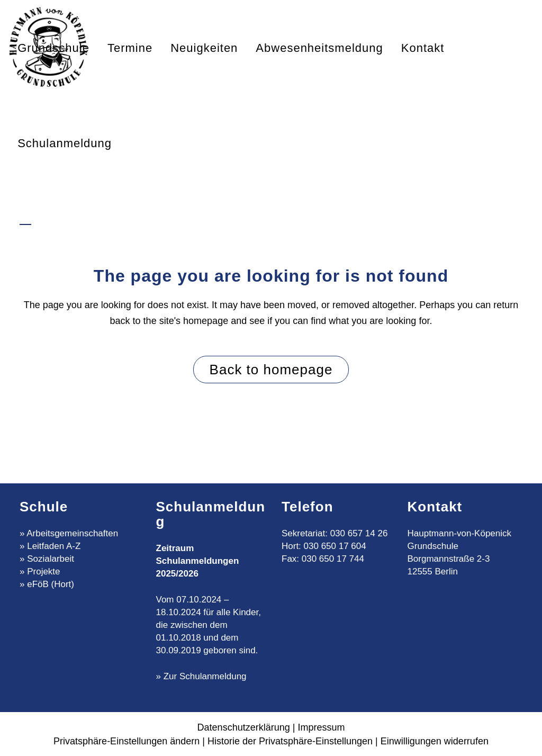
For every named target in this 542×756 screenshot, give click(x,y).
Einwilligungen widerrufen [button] (435, 741)
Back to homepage (271, 370)
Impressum (321, 727)
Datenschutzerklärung (244, 727)
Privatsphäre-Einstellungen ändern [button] (127, 741)
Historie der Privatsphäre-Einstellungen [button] (290, 741)
